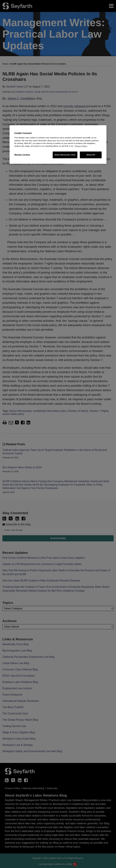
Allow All (91, 155)
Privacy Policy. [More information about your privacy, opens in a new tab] (81, 146)
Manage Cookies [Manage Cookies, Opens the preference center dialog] (22, 155)
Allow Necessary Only (65, 155)
